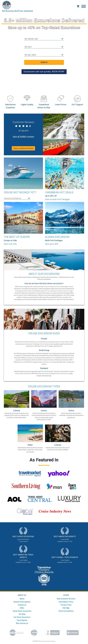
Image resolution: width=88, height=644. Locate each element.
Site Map (66, 608)
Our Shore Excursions (22, 617)
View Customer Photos (23, 148)
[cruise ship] (44, 47)
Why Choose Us (22, 623)
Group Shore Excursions (22, 611)
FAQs (22, 608)
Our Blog (22, 614)
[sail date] (44, 55)
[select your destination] (17, 198)
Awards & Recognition (22, 602)
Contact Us (22, 605)
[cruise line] (44, 39)
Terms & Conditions (66, 611)
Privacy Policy (66, 605)
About (22, 599)
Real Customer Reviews (66, 599)
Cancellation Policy (66, 602)
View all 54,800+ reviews (23, 137)
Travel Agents (22, 620)
